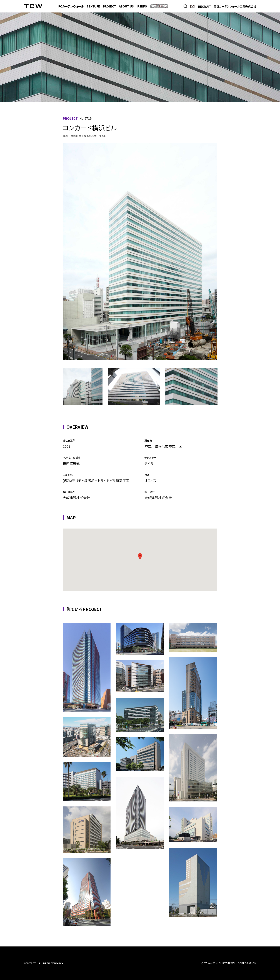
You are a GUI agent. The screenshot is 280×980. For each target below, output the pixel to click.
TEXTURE (93, 6)
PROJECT (110, 6)
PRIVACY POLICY (53, 963)
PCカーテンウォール (71, 6)
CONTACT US (32, 963)
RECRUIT (204, 6)
